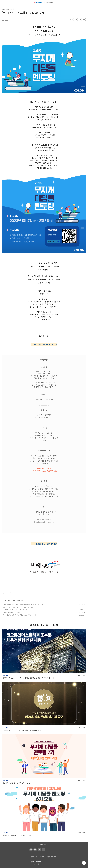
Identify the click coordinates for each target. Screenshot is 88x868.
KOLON (33, 862)
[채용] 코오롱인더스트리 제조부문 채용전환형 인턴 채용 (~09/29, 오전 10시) (23, 604)
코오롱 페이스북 (39, 850)
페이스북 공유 (72, 20)
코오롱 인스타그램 (43, 850)
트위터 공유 (80, 20)
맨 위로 (84, 863)
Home (3, 9)
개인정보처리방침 (52, 857)
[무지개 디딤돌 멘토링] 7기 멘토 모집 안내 (14, 610)
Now (7, 9)
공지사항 (12, 9)
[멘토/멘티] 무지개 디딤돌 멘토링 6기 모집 (14, 612)
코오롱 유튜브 (35, 850)
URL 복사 (84, 20)
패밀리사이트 (43, 844)
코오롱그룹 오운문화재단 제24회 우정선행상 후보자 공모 (18, 607)
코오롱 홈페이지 (31, 850)
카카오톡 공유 (76, 20)
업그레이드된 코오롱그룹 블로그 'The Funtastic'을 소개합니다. (20, 615)
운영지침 (42, 857)
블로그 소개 (34, 857)
